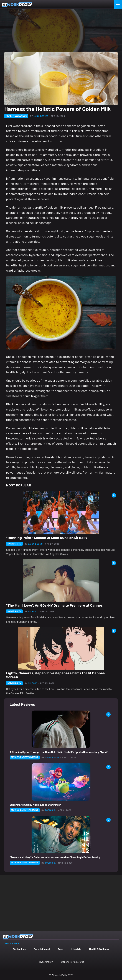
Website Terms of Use (72, 962)
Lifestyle (76, 949)
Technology (19, 949)
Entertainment (42, 949)
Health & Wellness (99, 949)
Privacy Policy (45, 962)
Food (61, 949)
